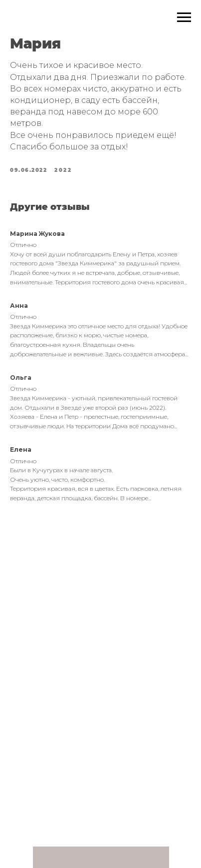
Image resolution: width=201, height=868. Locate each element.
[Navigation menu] (184, 17)
